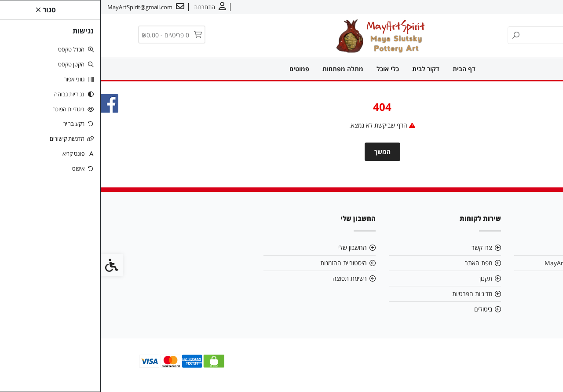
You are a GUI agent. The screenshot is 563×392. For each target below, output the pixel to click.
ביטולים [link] (382, 309)
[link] (543, 372)
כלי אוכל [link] (287, 69)
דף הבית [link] (363, 69)
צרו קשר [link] (504, 7)
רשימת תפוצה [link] (249, 278)
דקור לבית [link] (325, 69)
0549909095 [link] (499, 278)
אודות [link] (529, 7)
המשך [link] (282, 152)
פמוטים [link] (199, 69)
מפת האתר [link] (378, 263)
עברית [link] (478, 7)
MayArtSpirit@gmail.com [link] (480, 263)
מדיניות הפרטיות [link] (371, 294)
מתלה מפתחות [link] (242, 69)
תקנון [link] (385, 278)
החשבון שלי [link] (252, 247)
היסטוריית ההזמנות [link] (243, 263)
